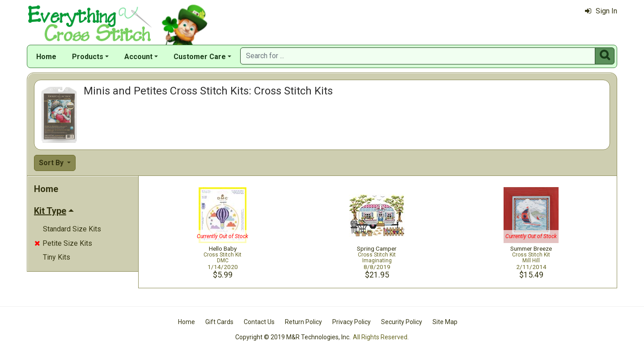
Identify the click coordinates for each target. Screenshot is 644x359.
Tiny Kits (57, 257)
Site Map (445, 322)
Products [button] (88, 57)
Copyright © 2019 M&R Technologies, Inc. (293, 337)
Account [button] (138, 57)
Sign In (601, 11)
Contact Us (259, 322)
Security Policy (402, 322)
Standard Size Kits (72, 229)
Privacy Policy (352, 322)
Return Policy (303, 322)
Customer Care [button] (200, 57)
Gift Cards (219, 322)
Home (46, 57)
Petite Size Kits (63, 243)
